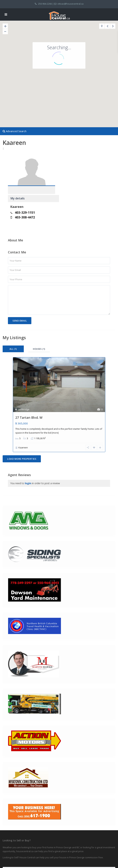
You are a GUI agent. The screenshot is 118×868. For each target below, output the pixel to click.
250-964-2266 (45, 4)
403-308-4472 (76, 181)
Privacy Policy (9, 858)
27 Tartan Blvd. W (29, 382)
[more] (55, 397)
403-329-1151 (76, 176)
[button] (61, 71)
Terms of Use (9, 864)
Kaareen (68, 170)
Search (59, 845)
